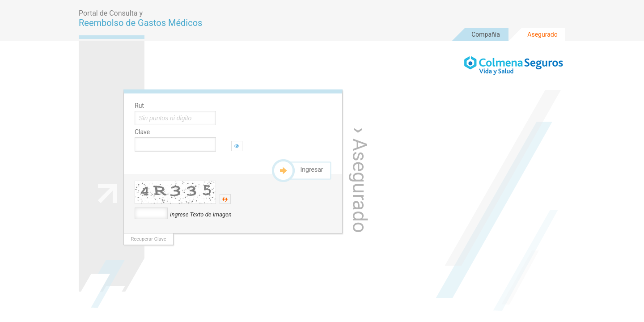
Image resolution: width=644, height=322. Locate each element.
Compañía (486, 34)
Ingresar (312, 169)
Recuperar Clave (148, 239)
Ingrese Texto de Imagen (201, 214)
